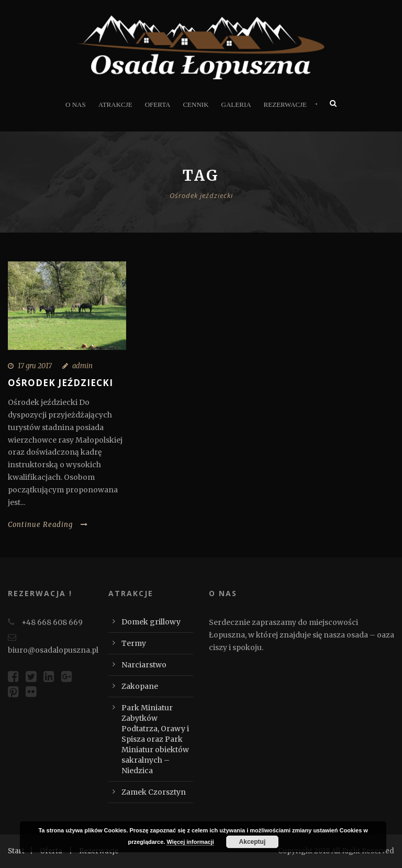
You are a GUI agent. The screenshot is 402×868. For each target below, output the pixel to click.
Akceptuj (253, 842)
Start (16, 851)
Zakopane (140, 686)
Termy (134, 643)
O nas (76, 105)
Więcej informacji (190, 842)
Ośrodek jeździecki (60, 383)
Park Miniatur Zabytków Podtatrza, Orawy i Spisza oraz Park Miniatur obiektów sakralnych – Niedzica (155, 739)
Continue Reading (48, 525)
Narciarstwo (144, 665)
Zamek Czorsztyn (154, 792)
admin (82, 366)
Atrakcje (115, 105)
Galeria (236, 105)
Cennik (196, 105)
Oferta (158, 105)
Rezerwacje (285, 105)
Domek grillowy (151, 622)
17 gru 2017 (35, 366)
